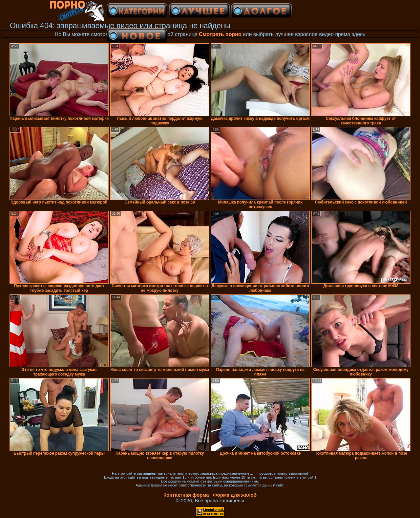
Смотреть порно (220, 34)
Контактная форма (186, 495)
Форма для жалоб (235, 495)
